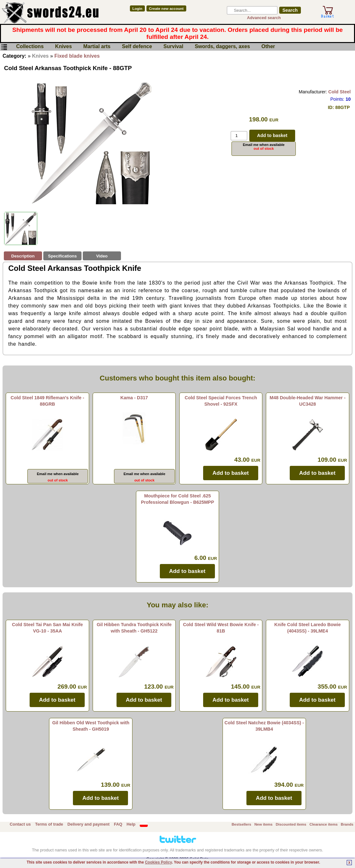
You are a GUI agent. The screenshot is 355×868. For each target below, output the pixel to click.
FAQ (118, 824)
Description (23, 256)
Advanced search (264, 18)
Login (137, 9)
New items (263, 824)
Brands (347, 824)
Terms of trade (49, 824)
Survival (173, 47)
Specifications (62, 256)
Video (102, 256)
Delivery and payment (89, 824)
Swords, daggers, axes (222, 47)
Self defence (137, 47)
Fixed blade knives (77, 56)
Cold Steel (339, 92)
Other (268, 47)
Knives (63, 47)
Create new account (166, 9)
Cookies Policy (158, 862)
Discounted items (291, 824)
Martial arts (97, 47)
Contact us (20, 824)
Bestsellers (241, 824)
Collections (30, 47)
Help (131, 824)
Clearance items (323, 824)
